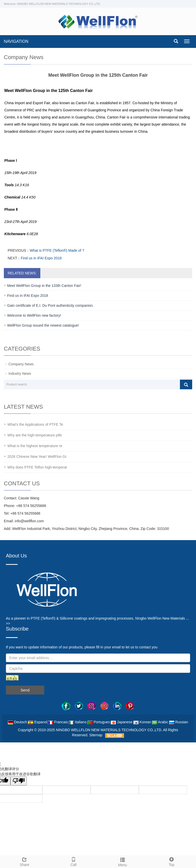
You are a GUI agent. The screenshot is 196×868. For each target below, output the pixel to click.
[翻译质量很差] (19, 781)
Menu (122, 861)
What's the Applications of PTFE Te (35, 424)
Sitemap (96, 735)
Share (24, 861)
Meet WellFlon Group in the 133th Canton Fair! (44, 286)
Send (25, 690)
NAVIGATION (16, 41)
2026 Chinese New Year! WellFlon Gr (37, 457)
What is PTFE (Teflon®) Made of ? (57, 250)
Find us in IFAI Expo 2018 (41, 258)
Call (73, 861)
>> (8, 623)
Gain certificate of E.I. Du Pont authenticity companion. (50, 305)
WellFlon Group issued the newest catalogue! (43, 325)
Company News (21, 364)
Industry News (20, 373)
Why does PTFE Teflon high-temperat (37, 467)
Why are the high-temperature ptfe (35, 435)
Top (171, 861)
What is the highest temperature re (35, 446)
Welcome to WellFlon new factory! (34, 315)
